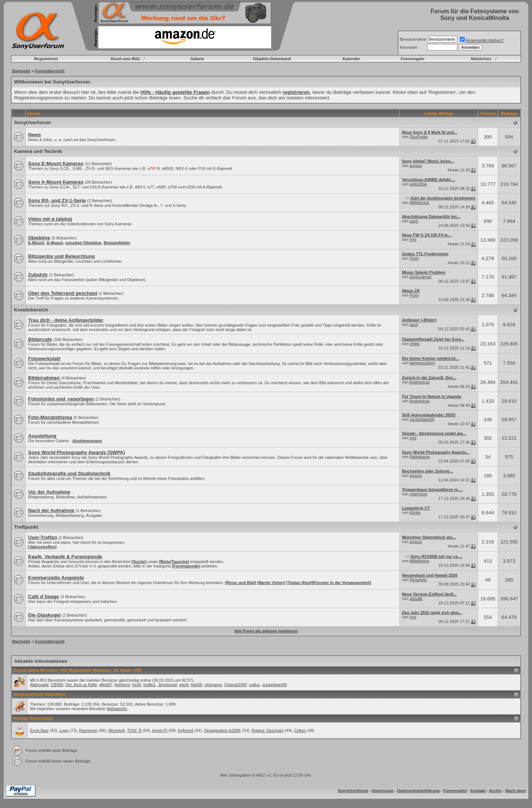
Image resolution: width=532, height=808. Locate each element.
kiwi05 (197, 685)
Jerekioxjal (167, 685)
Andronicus (420, 382)
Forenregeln (413, 59)
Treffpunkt (26, 527)
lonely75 (160, 730)
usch (414, 221)
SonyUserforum (33, 122)
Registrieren (46, 59)
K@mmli (186, 730)
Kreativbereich (31, 310)
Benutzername (413, 39)
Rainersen (88, 730)
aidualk (416, 599)
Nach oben (516, 791)
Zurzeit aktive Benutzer (35, 670)
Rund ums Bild (125, 59)
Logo (64, 730)
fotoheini (122, 685)
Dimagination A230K (222, 730)
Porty (415, 258)
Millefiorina (420, 202)
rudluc (254, 685)
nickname (213, 685)
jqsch (184, 685)
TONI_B (134, 730)
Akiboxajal (39, 685)
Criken (300, 730)
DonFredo (419, 137)
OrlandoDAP (235, 685)
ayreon (416, 166)
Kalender (351, 59)
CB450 (57, 685)
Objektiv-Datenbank (272, 59)
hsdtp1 (149, 685)
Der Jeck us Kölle (81, 685)
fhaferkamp (420, 457)
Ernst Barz (39, 730)
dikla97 (106, 685)
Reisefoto (418, 580)
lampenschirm (422, 363)
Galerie (197, 59)
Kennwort (408, 47)
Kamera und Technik (38, 151)
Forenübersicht (50, 71)
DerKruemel (421, 277)
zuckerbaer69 (422, 419)
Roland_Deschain (268, 730)
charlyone (419, 494)
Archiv (495, 791)
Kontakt (478, 791)
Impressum (383, 791)
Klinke (415, 512)
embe (415, 344)
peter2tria (418, 184)
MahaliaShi (117, 709)
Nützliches (481, 59)
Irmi (413, 239)
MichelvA (117, 730)
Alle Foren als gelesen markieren (266, 631)
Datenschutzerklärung (419, 791)
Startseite (21, 71)
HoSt (136, 685)
